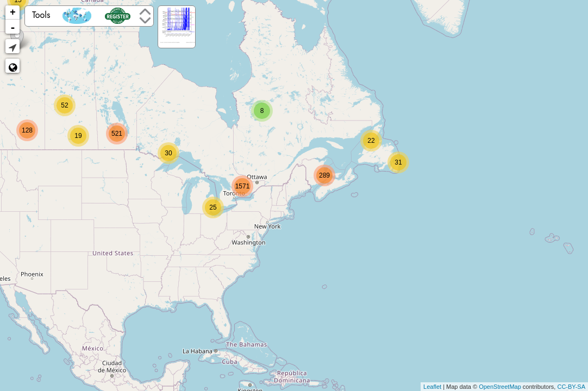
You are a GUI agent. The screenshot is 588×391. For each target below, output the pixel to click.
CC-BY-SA (571, 387)
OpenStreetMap (500, 387)
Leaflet (432, 387)
